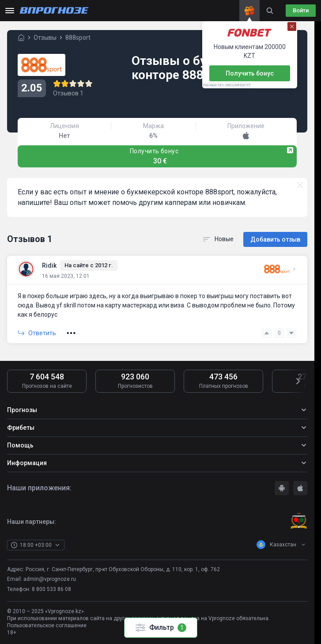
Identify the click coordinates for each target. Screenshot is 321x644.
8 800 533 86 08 (51, 588)
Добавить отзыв (275, 239)
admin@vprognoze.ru (50, 578)
